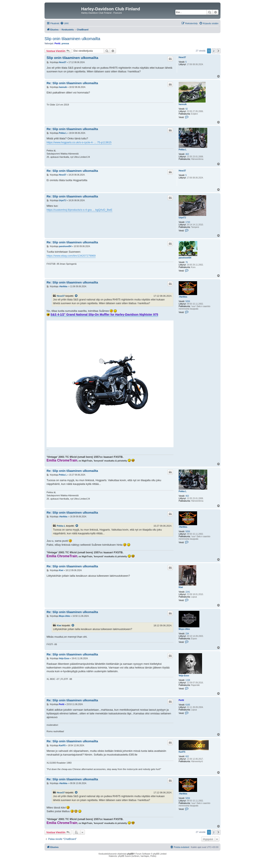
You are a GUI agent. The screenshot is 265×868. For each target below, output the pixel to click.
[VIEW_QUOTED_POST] (76, 296)
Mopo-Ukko (184, 629)
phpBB (130, 854)
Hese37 (182, 57)
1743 (188, 222)
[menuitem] (64, 23)
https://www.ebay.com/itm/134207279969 (71, 256)
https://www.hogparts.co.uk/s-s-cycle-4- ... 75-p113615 (79, 142)
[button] (218, 51)
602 (187, 756)
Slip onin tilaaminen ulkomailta (72, 39)
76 (187, 262)
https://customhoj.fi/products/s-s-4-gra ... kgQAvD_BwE (79, 210)
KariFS (182, 752)
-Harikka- (183, 297)
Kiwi (181, 587)
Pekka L (183, 150)
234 (187, 634)
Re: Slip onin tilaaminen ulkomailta (72, 83)
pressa (65, 43)
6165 (188, 705)
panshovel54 (185, 258)
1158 (188, 680)
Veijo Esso (184, 676)
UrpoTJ (182, 218)
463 (187, 154)
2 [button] (214, 51)
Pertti (57, 43)
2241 (188, 592)
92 (187, 109)
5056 (188, 301)
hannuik (183, 104)
